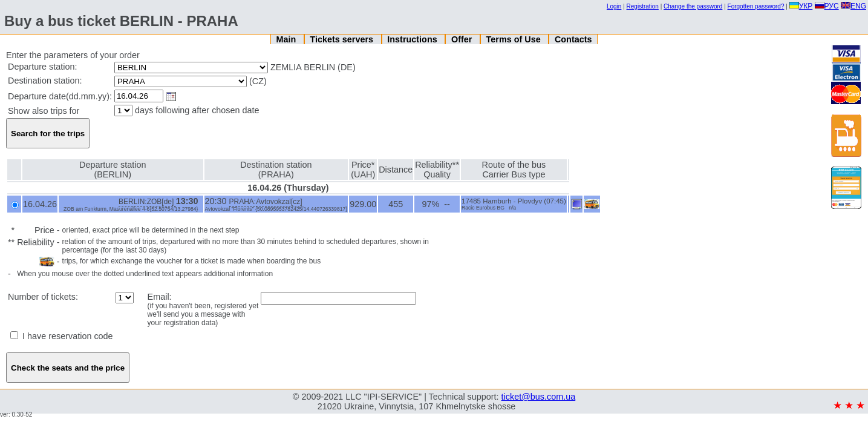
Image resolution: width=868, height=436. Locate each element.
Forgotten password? (756, 6)
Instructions (413, 39)
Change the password (693, 6)
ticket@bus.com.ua (539, 397)
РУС (827, 6)
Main (287, 39)
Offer (463, 39)
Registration (643, 6)
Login (614, 6)
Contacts (573, 39)
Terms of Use (515, 39)
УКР (801, 6)
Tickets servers (343, 39)
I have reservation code (62, 336)
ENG (853, 6)
